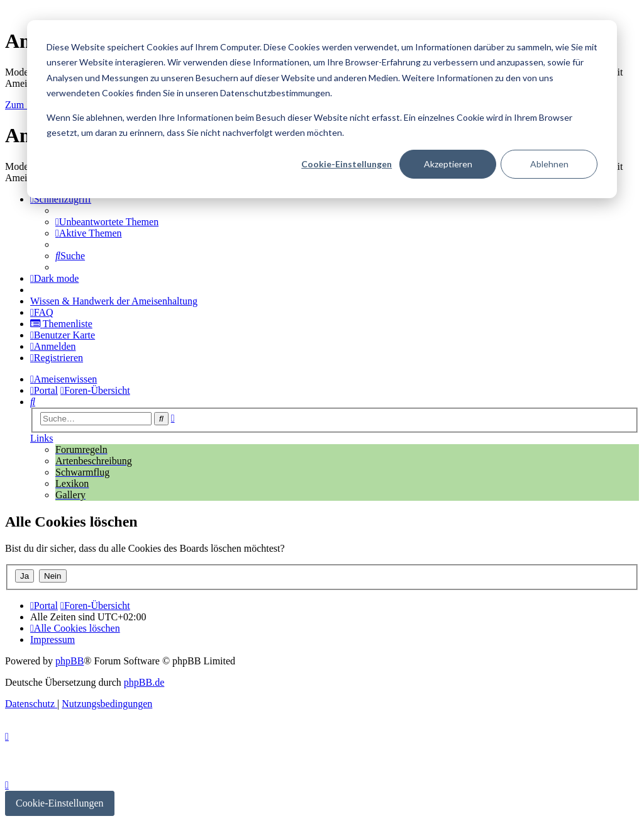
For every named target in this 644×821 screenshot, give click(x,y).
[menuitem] (107, 222)
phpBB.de (144, 682)
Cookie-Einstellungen (347, 164)
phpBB (69, 661)
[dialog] (322, 109)
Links (42, 438)
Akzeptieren (448, 164)
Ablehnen (549, 164)
